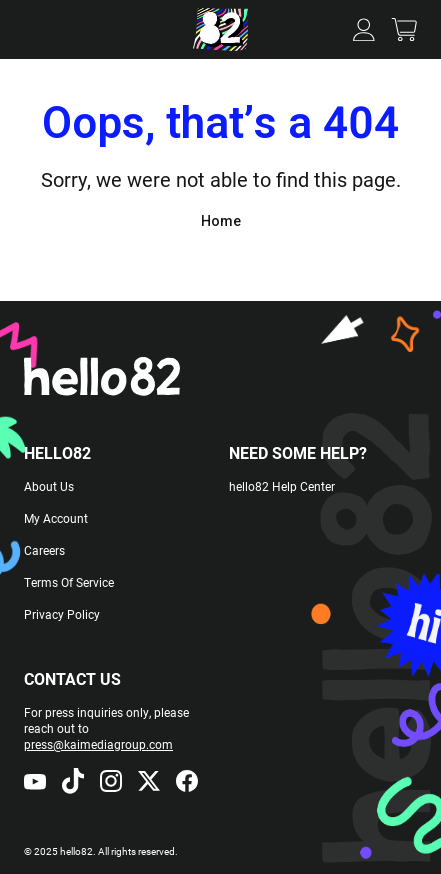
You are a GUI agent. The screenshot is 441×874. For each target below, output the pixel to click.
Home (221, 221)
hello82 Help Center (282, 486)
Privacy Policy (62, 614)
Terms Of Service (69, 582)
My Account (56, 518)
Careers (44, 550)
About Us (49, 486)
